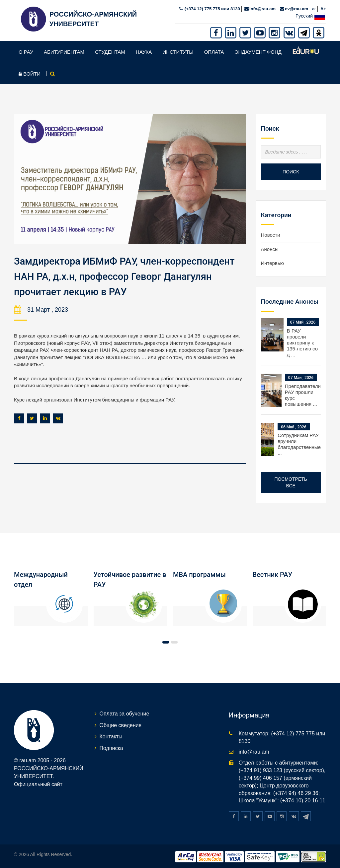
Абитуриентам (64, 50)
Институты (178, 50)
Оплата (214, 50)
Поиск (291, 170)
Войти (30, 72)
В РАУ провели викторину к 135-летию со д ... (302, 341)
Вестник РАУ (273, 573)
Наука (144, 50)
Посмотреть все (291, 481)
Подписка (111, 746)
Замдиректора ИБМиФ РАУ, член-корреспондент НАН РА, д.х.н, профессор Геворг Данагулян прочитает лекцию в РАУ (128, 274)
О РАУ (26, 50)
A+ (323, 7)
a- (314, 7)
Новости (271, 233)
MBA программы (199, 573)
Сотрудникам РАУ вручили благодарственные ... (299, 442)
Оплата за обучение (125, 712)
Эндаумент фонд (258, 50)
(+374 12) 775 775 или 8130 (212, 7)
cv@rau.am (297, 7)
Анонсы (270, 247)
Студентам (110, 50)
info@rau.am (262, 7)
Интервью (273, 261)
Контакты (111, 735)
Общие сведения (121, 723)
